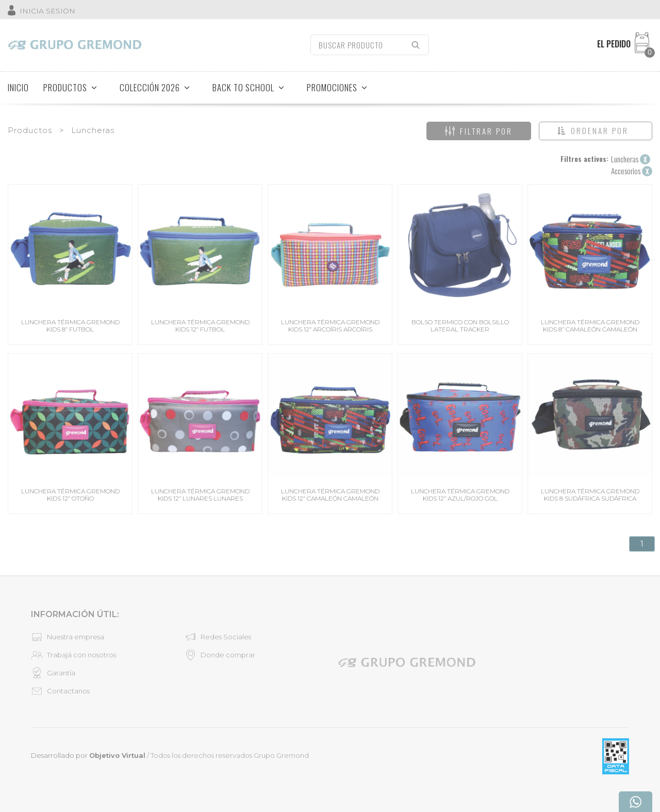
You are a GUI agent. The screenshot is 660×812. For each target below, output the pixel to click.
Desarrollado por (88, 755)
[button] (596, 131)
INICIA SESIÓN (47, 11)
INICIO (18, 87)
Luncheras (93, 130)
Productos (30, 130)
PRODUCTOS (70, 87)
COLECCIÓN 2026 (155, 87)
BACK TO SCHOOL (249, 87)
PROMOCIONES (337, 87)
